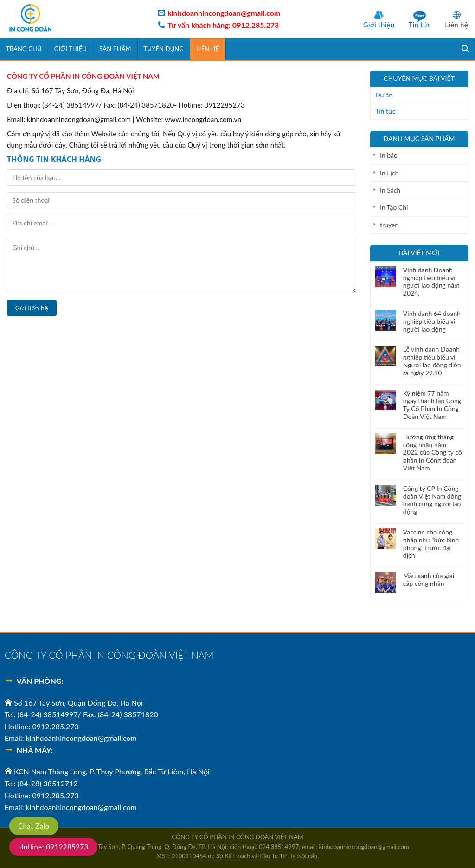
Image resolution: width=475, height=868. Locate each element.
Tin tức (420, 25)
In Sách (390, 190)
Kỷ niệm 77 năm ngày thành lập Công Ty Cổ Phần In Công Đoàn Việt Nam (432, 405)
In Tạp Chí (394, 207)
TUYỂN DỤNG (164, 49)
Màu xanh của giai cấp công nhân (429, 580)
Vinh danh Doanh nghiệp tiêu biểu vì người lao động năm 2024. (431, 282)
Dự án (384, 95)
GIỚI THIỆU (71, 49)
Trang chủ (24, 49)
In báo (389, 155)
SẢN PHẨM (115, 49)
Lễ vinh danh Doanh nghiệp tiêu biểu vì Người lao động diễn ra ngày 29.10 (432, 361)
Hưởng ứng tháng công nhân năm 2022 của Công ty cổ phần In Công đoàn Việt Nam (433, 453)
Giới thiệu (379, 25)
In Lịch (389, 173)
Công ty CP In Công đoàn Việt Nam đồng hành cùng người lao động (432, 500)
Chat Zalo (34, 826)
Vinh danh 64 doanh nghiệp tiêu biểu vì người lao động (432, 321)
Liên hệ (456, 25)
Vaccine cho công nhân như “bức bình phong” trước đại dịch (431, 544)
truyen (389, 225)
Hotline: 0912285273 (53, 847)
